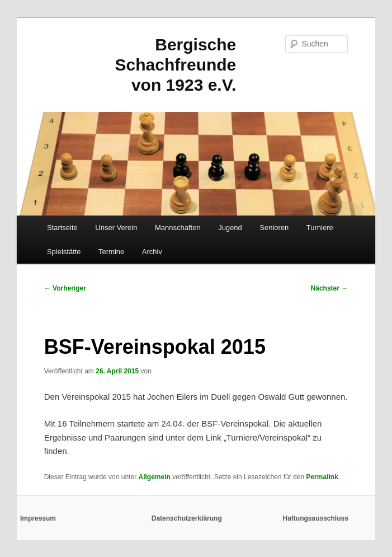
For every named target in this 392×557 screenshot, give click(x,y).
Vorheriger (65, 288)
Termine (111, 252)
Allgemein (154, 477)
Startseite (62, 228)
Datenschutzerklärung (187, 518)
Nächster (330, 288)
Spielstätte (64, 252)
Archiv (152, 252)
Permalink (322, 477)
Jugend (230, 228)
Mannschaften (178, 228)
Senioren (274, 228)
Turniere (320, 228)
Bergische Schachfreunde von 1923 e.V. (176, 65)
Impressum (38, 518)
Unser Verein (116, 228)
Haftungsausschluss (316, 518)
